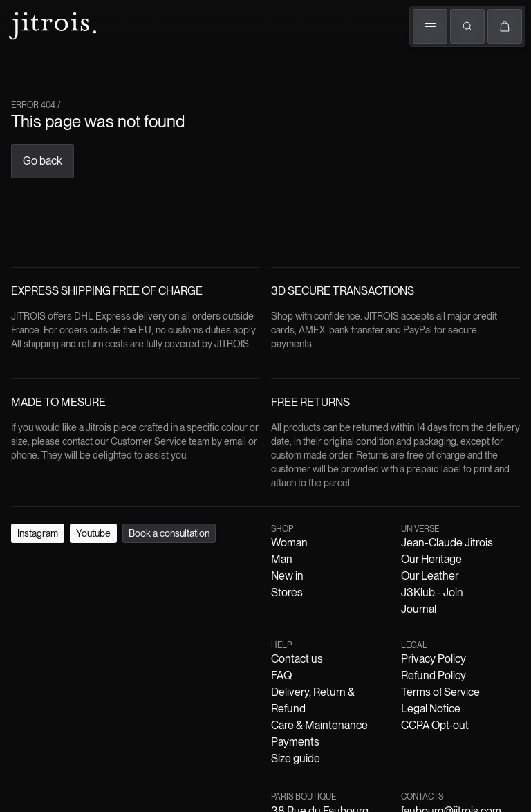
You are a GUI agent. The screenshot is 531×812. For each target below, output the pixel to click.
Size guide (296, 758)
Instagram (38, 533)
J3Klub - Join (432, 592)
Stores (287, 592)
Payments (295, 742)
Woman (289, 543)
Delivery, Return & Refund (313, 700)
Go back (43, 161)
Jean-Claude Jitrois (447, 543)
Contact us (297, 659)
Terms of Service (440, 692)
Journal (419, 609)
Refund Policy (434, 675)
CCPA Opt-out (435, 725)
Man (282, 559)
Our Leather (430, 576)
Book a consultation (169, 533)
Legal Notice (431, 709)
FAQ (281, 675)
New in (287, 576)
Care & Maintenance (319, 725)
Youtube (93, 533)
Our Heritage (431, 559)
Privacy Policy (434, 659)
